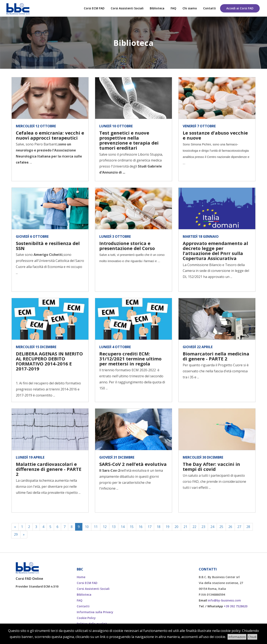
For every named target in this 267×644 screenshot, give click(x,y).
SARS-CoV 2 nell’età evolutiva (133, 464)
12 (105, 527)
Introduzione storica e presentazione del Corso (127, 246)
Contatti (210, 8)
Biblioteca (157, 8)
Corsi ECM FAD (94, 8)
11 (96, 527)
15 (132, 527)
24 (212, 527)
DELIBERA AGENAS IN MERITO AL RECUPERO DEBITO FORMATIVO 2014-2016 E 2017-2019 (49, 361)
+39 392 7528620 (236, 606)
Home (81, 577)
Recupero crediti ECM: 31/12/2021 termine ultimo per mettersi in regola (130, 359)
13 (114, 527)
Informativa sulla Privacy (95, 612)
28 (248, 527)
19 (168, 527)
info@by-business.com (224, 600)
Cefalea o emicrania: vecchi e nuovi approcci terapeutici (50, 135)
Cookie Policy (86, 618)
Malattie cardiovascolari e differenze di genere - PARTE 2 (49, 469)
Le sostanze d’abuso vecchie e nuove (215, 135)
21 (185, 527)
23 (203, 527)
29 (16, 534)
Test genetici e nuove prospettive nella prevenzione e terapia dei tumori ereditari (129, 140)
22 (194, 527)
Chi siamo (190, 8)
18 (159, 527)
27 (239, 527)
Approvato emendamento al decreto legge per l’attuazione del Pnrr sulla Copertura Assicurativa (215, 251)
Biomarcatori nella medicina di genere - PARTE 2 (216, 356)
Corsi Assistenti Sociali (127, 8)
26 (230, 527)
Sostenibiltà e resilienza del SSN (48, 246)
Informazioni (237, 637)
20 (176, 527)
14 (123, 527)
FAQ (173, 8)
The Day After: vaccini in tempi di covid (211, 466)
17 (150, 527)
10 (87, 527)
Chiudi (252, 637)
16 (141, 527)
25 (221, 527)
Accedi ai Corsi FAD (240, 8)
